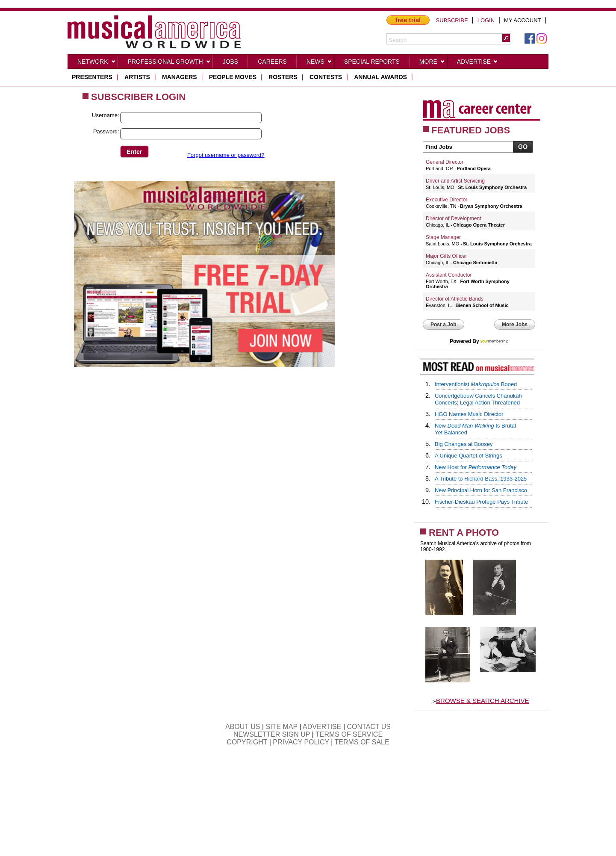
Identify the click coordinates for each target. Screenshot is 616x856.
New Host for (476, 467)
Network (97, 63)
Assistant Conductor (449, 275)
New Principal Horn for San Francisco (481, 490)
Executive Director (447, 200)
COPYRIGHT (247, 742)
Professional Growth (169, 63)
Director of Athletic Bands (455, 299)
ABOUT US (243, 727)
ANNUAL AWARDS (380, 77)
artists (137, 77)
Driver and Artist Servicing (455, 181)
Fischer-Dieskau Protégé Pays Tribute (481, 502)
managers (180, 77)
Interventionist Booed (476, 384)
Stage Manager (443, 237)
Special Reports (372, 62)
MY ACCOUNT (522, 20)
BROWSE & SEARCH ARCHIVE (483, 701)
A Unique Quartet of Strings (469, 456)
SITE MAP (282, 727)
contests (326, 77)
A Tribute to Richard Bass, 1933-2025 (481, 479)
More (432, 63)
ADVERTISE (322, 727)
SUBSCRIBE (452, 20)
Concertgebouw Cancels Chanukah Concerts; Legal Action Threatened (478, 399)
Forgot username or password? (226, 155)
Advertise (477, 63)
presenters (92, 77)
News (319, 63)
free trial (408, 20)
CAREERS (272, 62)
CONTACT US (369, 727)
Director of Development (453, 218)
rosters (283, 77)
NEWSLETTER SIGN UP (272, 734)
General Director (445, 162)
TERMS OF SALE (362, 742)
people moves (233, 77)
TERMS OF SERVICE (349, 734)
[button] (506, 38)
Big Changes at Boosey (464, 444)
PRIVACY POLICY (301, 742)
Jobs (231, 62)
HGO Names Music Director (469, 414)
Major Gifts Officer (446, 256)
